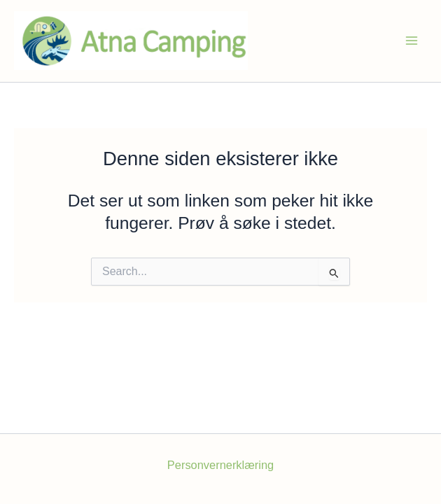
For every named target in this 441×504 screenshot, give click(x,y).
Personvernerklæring (220, 465)
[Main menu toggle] (411, 41)
